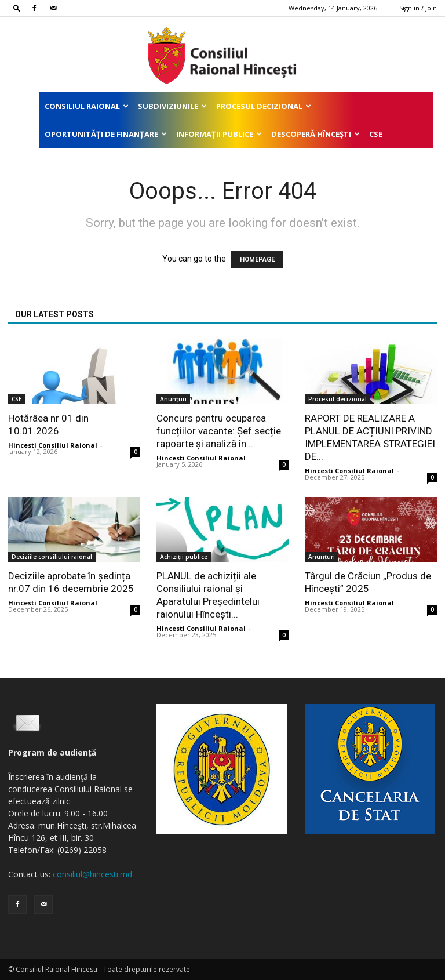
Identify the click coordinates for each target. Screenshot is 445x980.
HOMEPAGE (257, 259)
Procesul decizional (264, 106)
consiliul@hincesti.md (92, 874)
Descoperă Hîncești (315, 134)
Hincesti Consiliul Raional (53, 445)
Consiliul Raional (87, 106)
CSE (376, 134)
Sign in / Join (418, 8)
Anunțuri (173, 399)
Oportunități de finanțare (106, 134)
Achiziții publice (184, 557)
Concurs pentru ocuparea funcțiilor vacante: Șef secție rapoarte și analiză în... (219, 431)
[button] (17, 8)
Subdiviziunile (172, 106)
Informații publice (219, 134)
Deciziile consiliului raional (52, 557)
